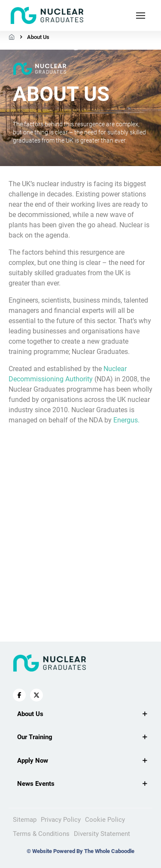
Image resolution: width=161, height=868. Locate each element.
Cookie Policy (105, 820)
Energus (126, 420)
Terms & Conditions (41, 834)
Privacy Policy (61, 820)
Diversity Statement (102, 834)
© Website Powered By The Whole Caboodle (80, 851)
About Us (38, 37)
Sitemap (25, 820)
